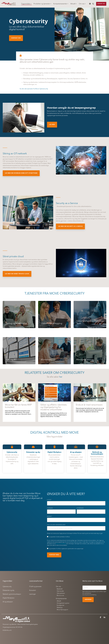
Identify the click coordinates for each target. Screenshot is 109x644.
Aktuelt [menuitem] (59, 601)
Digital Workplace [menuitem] (9, 598)
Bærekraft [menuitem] (60, 589)
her (61, 377)
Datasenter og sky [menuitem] (8, 590)
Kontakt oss (101, 4)
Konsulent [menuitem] (33, 590)
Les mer (52, 125)
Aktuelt (74, 4)
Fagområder (26, 4)
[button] (101, 618)
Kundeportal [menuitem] (60, 605)
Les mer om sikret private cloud (17, 274)
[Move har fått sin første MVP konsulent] (19, 392)
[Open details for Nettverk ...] (97, 459)
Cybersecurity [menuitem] (7, 587)
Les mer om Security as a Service (70, 226)
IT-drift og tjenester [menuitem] (35, 587)
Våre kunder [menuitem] (60, 591)
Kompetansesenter (61, 4)
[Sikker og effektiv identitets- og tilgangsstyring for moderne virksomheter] (54, 392)
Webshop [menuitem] (60, 608)
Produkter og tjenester (42, 4)
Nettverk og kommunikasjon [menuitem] (12, 594)
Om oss (82, 4)
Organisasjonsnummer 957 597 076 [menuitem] (13, 627)
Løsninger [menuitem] (32, 594)
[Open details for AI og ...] (76, 459)
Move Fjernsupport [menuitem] (62, 610)
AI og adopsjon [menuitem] (8, 602)
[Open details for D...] (33, 459)
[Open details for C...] (12, 459)
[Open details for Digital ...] (54, 459)
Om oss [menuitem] (58, 587)
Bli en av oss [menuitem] (60, 596)
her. (97, 595)
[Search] (93, 4)
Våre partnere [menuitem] (61, 593)
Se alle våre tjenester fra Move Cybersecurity (34, 89)
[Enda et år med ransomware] (90, 392)
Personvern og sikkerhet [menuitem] (10, 624)
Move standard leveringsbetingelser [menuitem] (28, 624)
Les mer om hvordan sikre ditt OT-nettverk (21, 173)
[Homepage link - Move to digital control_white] (16, 622)
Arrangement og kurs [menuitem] (63, 603)
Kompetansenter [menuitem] (61, 599)
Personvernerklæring (61, 544)
